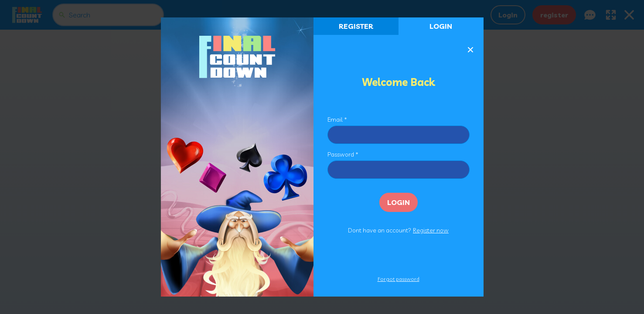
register (356, 26)
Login (441, 26)
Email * (337, 119)
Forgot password (399, 279)
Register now (431, 230)
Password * (343, 154)
